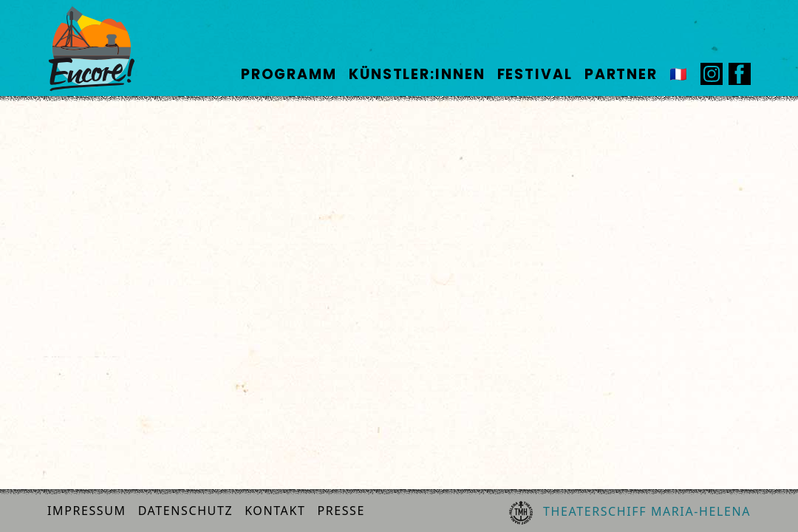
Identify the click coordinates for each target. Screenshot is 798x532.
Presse (341, 511)
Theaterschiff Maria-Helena (630, 513)
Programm (289, 74)
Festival (535, 74)
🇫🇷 (679, 74)
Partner (621, 74)
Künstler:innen (417, 74)
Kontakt (275, 511)
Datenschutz (186, 511)
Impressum (87, 511)
